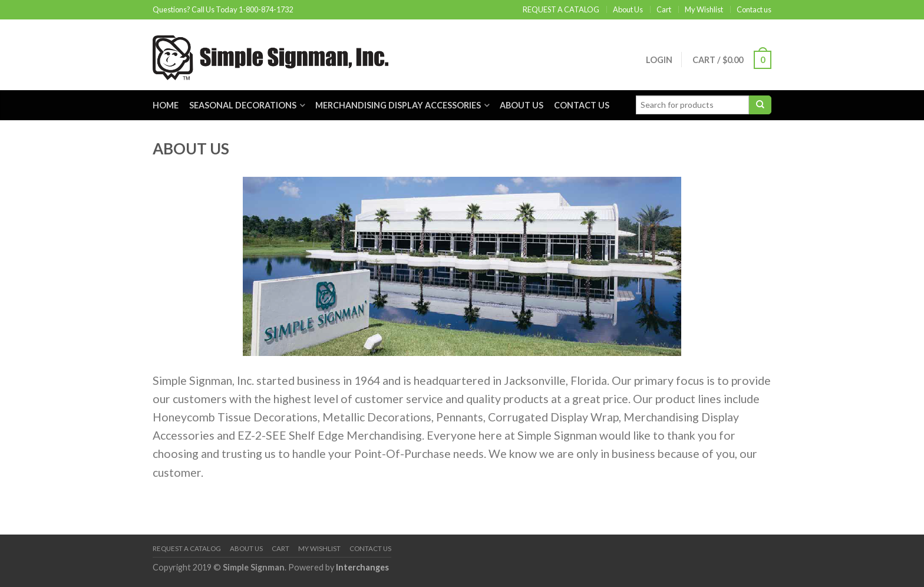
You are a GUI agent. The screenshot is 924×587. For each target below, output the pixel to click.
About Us (628, 9)
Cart (664, 9)
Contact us (754, 9)
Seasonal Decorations (243, 105)
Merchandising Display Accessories (398, 105)
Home (166, 105)
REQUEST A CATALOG (561, 9)
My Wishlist (704, 9)
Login (659, 60)
